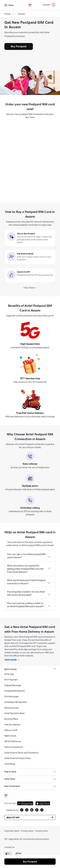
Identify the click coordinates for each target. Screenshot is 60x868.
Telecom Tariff (11, 730)
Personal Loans (12, 708)
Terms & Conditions (14, 747)
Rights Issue (10, 736)
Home (7, 14)
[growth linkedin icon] (27, 810)
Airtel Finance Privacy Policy (18, 758)
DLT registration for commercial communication (27, 839)
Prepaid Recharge (13, 685)
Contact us (10, 847)
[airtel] (30, 5)
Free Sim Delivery (12, 725)
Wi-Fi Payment (11, 680)
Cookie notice (41, 831)
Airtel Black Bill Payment (16, 702)
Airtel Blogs (10, 764)
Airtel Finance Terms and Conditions (21, 753)
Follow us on (12, 810)
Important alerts (12, 831)
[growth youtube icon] (32, 810)
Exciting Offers (11, 719)
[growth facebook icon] (22, 810)
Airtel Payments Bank (14, 713)
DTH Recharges (12, 696)
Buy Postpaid (30, 862)
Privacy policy (27, 831)
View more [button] (11, 660)
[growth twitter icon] (37, 810)
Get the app (10, 803)
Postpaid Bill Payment (15, 691)
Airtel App (9, 674)
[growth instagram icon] (42, 810)
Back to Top (30, 817)
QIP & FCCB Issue (13, 741)
